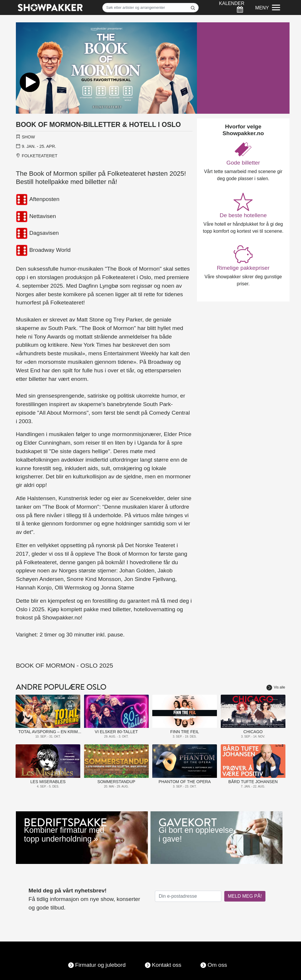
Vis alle (276, 687)
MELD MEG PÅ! (245, 896)
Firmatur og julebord (101, 965)
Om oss (217, 965)
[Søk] (150, 8)
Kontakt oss (167, 965)
